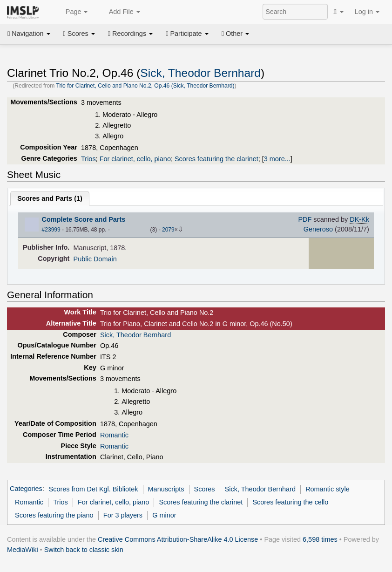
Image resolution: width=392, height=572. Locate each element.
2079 (168, 230)
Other (235, 34)
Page (72, 12)
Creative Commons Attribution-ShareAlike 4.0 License (178, 539)
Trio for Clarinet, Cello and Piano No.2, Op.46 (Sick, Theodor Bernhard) (145, 86)
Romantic (114, 435)
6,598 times (320, 539)
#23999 (51, 230)
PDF (305, 219)
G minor (164, 515)
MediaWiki (23, 550)
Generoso (318, 229)
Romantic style (328, 489)
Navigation (29, 34)
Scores (79, 34)
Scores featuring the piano (54, 515)
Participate (187, 34)
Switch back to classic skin (84, 550)
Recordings (130, 34)
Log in (367, 12)
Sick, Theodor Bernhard (200, 73)
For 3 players (123, 515)
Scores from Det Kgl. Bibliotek (94, 489)
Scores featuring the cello (290, 502)
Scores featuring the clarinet (216, 159)
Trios (88, 159)
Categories (26, 489)
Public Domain (95, 259)
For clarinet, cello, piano (135, 159)
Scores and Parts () (50, 198)
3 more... (277, 159)
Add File (119, 12)
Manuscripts (166, 489)
